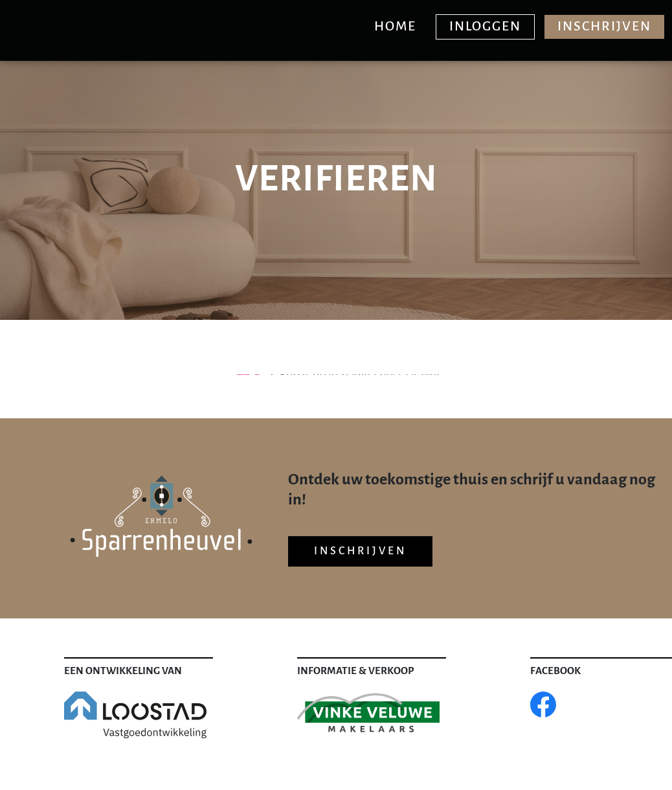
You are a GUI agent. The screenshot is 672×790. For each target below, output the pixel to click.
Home (395, 27)
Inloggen (485, 27)
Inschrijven (604, 27)
